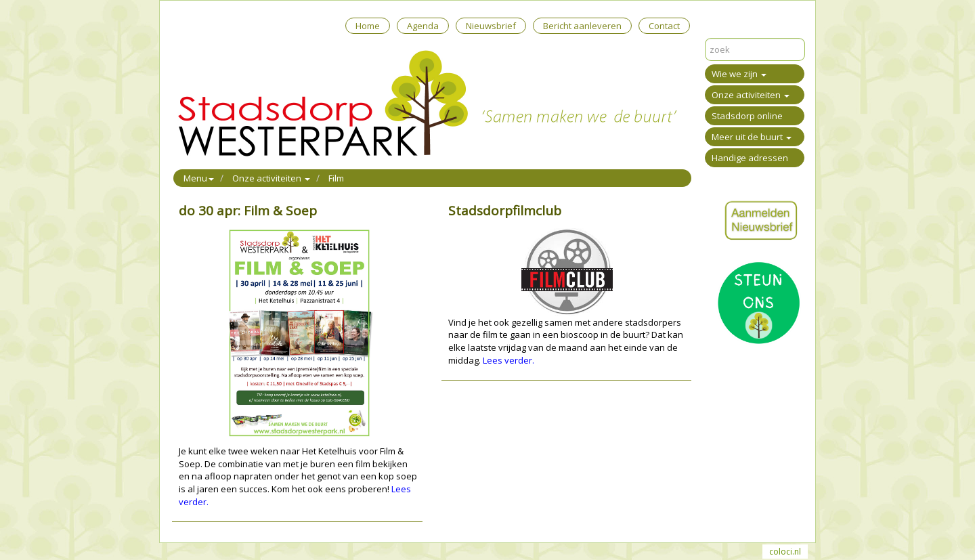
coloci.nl (785, 552)
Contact (664, 26)
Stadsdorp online (747, 116)
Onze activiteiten (751, 95)
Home (368, 26)
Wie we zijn (739, 74)
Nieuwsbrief (491, 26)
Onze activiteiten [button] (271, 178)
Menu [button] (199, 178)
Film (336, 178)
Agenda (423, 26)
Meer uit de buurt (752, 137)
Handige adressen (750, 158)
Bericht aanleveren (582, 26)
